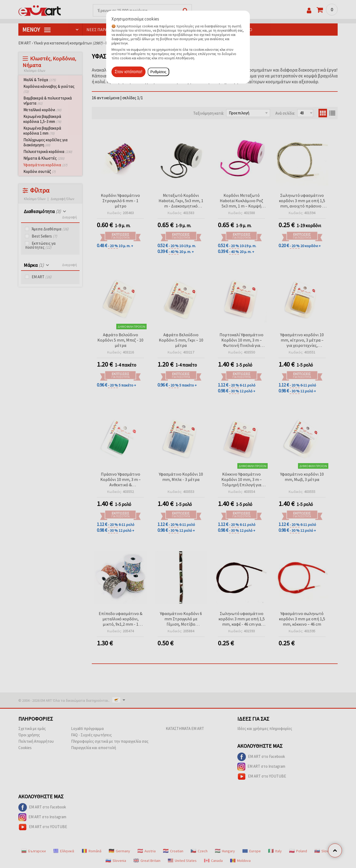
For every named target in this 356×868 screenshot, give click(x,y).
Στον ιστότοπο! (129, 72)
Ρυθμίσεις (158, 72)
